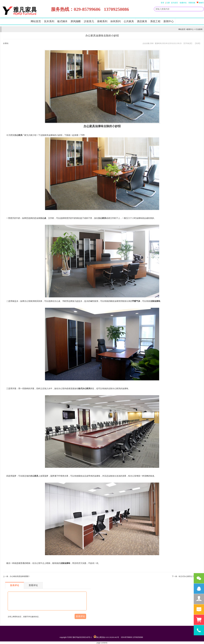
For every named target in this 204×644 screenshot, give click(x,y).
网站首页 (36, 21)
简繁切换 (192, 3)
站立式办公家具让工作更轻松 (190, 576)
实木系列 (49, 21)
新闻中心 (169, 21)
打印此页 (188, 43)
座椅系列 (102, 21)
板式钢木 (62, 21)
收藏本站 (183, 3)
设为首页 (174, 3)
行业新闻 (199, 29)
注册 (168, 3)
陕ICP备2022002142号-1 (82, 637)
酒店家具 (142, 21)
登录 (162, 3)
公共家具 (129, 21)
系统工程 (155, 21)
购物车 (200, 3)
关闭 (198, 43)
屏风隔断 (76, 21)
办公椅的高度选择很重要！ (20, 576)
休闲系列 (115, 21)
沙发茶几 (89, 21)
